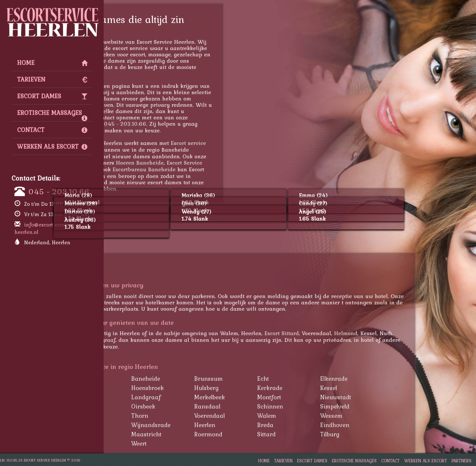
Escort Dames (52, 96)
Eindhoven (396, 425)
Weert (200, 443)
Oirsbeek (204, 406)
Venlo (137, 443)
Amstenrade (146, 379)
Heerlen (266, 425)
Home (52, 63)
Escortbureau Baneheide (205, 169)
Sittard (327, 434)
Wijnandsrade (212, 425)
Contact (52, 130)
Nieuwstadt (397, 397)
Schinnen (331, 406)
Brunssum (269, 379)
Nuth (136, 406)
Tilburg (391, 434)
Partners (462, 461)
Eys (134, 388)
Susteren (141, 416)
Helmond (407, 333)
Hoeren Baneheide (201, 163)
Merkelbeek (271, 397)
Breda (326, 425)
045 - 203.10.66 (59, 191)
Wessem (392, 416)
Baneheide (207, 379)
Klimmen (141, 397)
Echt (324, 379)
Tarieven (52, 79)
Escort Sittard (343, 333)
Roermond (269, 434)
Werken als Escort (52, 146)
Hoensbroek (209, 388)
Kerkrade (135, 340)
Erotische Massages (52, 115)
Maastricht (207, 434)
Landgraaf (163, 340)
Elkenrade (395, 379)
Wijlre (137, 425)
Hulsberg (267, 388)
